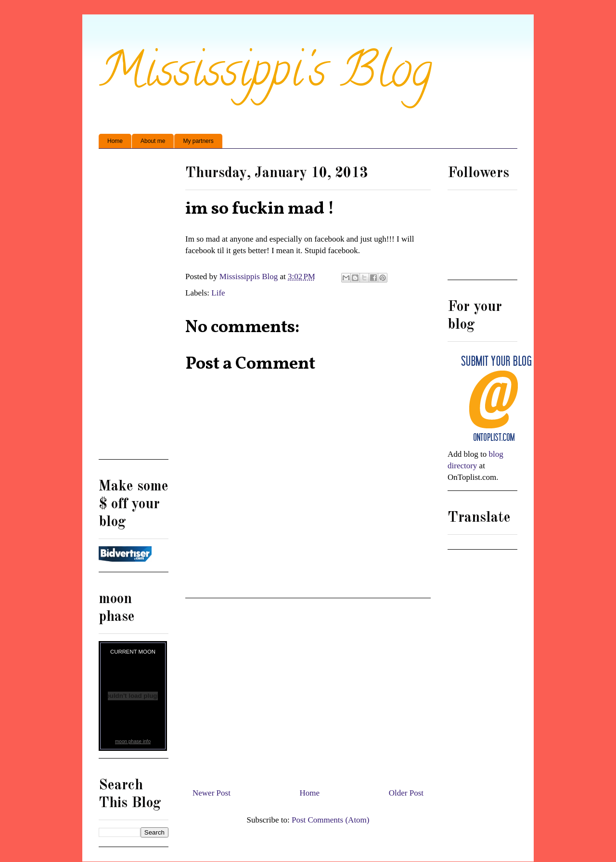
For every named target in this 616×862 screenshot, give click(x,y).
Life (218, 293)
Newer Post (212, 793)
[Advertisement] (308, 689)
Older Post (406, 793)
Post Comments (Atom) (331, 820)
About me (153, 141)
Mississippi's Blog (265, 75)
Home (115, 141)
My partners (198, 141)
